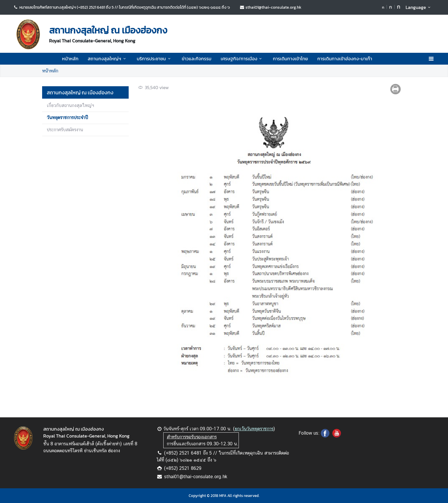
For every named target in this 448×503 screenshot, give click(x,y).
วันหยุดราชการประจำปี (67, 118)
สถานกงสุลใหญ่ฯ (108, 59)
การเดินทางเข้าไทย (290, 59)
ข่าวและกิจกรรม (197, 59)
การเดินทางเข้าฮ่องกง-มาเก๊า (345, 59)
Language (419, 7)
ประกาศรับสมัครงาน (65, 130)
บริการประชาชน (154, 59)
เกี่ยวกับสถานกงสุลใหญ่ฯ (70, 105)
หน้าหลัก (70, 59)
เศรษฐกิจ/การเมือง (242, 59)
